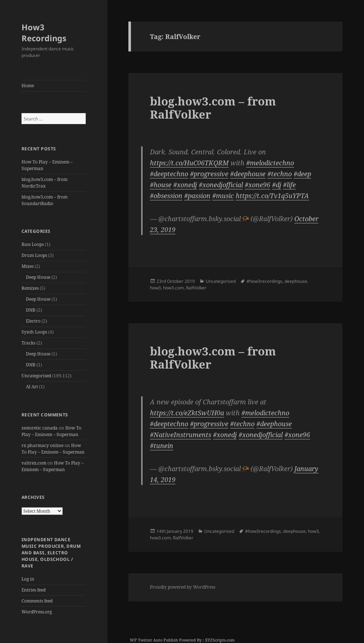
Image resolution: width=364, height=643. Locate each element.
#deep (302, 174)
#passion (197, 196)
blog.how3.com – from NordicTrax (44, 183)
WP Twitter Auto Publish (154, 640)
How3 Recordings (44, 32)
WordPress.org (37, 612)
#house (161, 185)
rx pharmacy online (42, 445)
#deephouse (248, 174)
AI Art (32, 387)
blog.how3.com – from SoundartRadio (44, 200)
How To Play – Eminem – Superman (51, 431)
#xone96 (257, 185)
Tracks (28, 343)
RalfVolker (196, 288)
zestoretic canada (40, 428)
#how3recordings (264, 281)
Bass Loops (33, 244)
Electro (33, 321)
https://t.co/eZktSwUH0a (187, 413)
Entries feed (34, 590)
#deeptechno (169, 174)
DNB (31, 310)
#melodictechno (270, 163)
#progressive (209, 174)
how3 (155, 288)
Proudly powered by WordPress (183, 587)
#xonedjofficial (221, 185)
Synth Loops (34, 332)
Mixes (28, 266)
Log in (28, 579)
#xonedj (185, 185)
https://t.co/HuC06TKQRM (189, 163)
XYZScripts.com (220, 640)
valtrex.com (34, 463)
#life (289, 185)
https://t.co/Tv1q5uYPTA (272, 196)
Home (28, 86)
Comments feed (37, 601)
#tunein (162, 446)
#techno (280, 174)
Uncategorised (36, 376)
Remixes (30, 288)
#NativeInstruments (181, 435)
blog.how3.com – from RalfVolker (213, 108)
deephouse (296, 281)
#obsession (166, 196)
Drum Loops (34, 255)
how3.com (173, 288)
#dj (277, 185)
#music (223, 196)
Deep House (38, 277)
